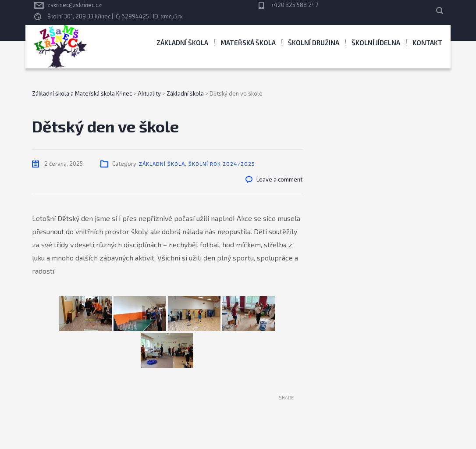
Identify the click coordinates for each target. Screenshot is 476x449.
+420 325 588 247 (295, 5)
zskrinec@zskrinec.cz (74, 5)
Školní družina (314, 43)
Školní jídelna (376, 43)
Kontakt (427, 43)
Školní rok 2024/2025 (222, 164)
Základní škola (182, 43)
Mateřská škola (248, 43)
